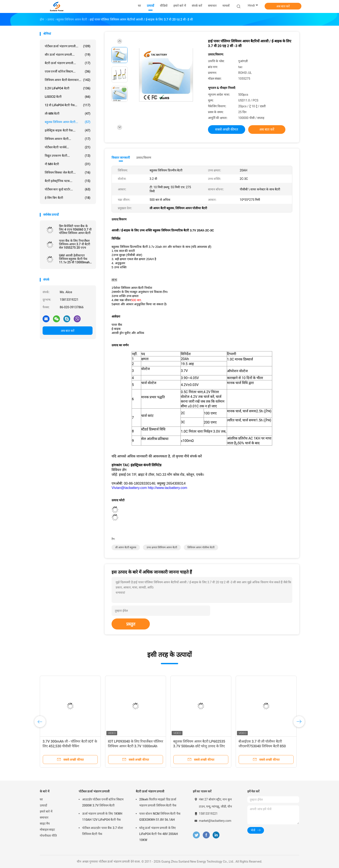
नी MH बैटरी (68, 164)
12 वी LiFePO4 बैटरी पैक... (68, 105)
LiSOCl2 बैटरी (68, 97)
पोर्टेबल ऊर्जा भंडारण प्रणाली (94, 791)
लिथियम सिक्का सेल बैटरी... (68, 172)
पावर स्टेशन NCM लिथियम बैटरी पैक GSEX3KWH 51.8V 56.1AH (160, 817)
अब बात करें (283, 6)
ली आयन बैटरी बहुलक (126, 547)
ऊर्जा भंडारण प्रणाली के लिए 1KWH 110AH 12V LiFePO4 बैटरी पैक (102, 817)
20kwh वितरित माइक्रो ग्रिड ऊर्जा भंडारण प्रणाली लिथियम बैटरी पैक (158, 802)
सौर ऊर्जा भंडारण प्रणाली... (68, 55)
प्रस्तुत (131, 624)
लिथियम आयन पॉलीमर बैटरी (201, 547)
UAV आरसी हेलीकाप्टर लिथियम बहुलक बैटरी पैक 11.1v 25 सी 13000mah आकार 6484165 (74, 259)
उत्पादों (43, 805)
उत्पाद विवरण (144, 158)
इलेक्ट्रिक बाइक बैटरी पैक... (68, 130)
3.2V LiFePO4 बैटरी (68, 88)
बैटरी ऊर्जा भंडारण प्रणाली (150, 791)
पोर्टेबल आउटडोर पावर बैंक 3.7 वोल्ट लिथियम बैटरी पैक (103, 831)
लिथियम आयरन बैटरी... (68, 139)
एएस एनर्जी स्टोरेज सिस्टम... (68, 71)
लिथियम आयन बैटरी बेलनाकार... (68, 80)
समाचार (44, 817)
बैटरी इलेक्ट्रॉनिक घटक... (68, 181)
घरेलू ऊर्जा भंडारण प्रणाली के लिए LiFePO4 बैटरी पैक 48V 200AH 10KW (159, 834)
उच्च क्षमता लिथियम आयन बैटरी (162, 547)
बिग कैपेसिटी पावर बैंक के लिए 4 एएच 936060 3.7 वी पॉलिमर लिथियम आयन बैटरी (75, 229)
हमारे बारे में (46, 811)
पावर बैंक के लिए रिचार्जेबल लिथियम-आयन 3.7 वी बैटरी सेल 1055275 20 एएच (75, 244)
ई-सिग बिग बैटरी (68, 198)
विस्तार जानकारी (121, 158)
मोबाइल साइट (47, 830)
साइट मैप (45, 824)
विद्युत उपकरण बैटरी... (68, 156)
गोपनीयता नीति (48, 836)
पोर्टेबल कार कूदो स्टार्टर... (68, 189)
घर (41, 799)
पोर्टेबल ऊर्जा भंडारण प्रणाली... (68, 46)
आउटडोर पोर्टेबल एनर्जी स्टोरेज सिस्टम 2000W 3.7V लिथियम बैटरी (103, 802)
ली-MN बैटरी (68, 114)
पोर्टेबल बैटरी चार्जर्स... (68, 147)
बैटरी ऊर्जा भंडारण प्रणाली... (68, 63)
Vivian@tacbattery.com (129, 488)
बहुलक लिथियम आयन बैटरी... (68, 122)
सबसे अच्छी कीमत (227, 129)
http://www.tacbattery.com (168, 488)
